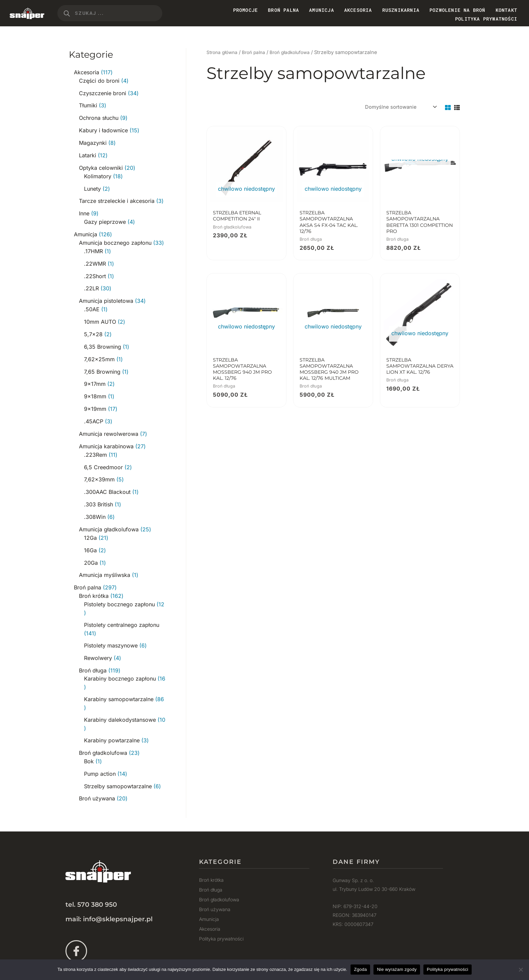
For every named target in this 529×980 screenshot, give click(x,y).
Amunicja (322, 10)
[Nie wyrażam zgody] (521, 970)
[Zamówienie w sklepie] (397, 108)
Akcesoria (358, 10)
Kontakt (506, 10)
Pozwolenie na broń (457, 10)
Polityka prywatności (486, 19)
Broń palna (258, 52)
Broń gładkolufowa (297, 52)
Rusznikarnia (401, 10)
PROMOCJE (246, 10)
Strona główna (224, 52)
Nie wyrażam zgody (397, 969)
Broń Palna (283, 10)
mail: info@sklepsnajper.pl (109, 901)
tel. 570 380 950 (91, 887)
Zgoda (360, 969)
